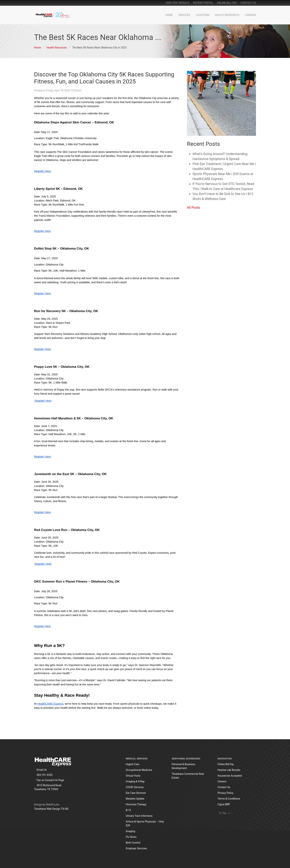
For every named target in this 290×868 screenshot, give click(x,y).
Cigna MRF (224, 804)
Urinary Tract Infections (139, 816)
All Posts (194, 207)
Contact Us (248, 3)
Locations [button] (203, 15)
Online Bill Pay (226, 764)
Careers (250, 15)
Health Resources (227, 15)
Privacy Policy (225, 793)
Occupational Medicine (139, 770)
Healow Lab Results (229, 770)
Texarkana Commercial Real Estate (188, 776)
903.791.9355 (45, 775)
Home (169, 15)
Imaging (130, 831)
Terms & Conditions (229, 799)
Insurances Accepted (230, 776)
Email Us (42, 770)
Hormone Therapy (136, 804)
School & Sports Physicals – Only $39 (145, 824)
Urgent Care (133, 764)
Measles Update (135, 799)
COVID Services (135, 787)
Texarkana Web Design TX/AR (51, 809)
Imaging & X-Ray (135, 781)
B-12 (128, 810)
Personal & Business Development (183, 766)
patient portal (203, 3)
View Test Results (177, 3)
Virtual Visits (133, 776)
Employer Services (136, 848)
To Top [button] (225, 813)
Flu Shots (131, 837)
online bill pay (227, 3)
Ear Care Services (136, 793)
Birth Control (133, 843)
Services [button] (184, 15)
